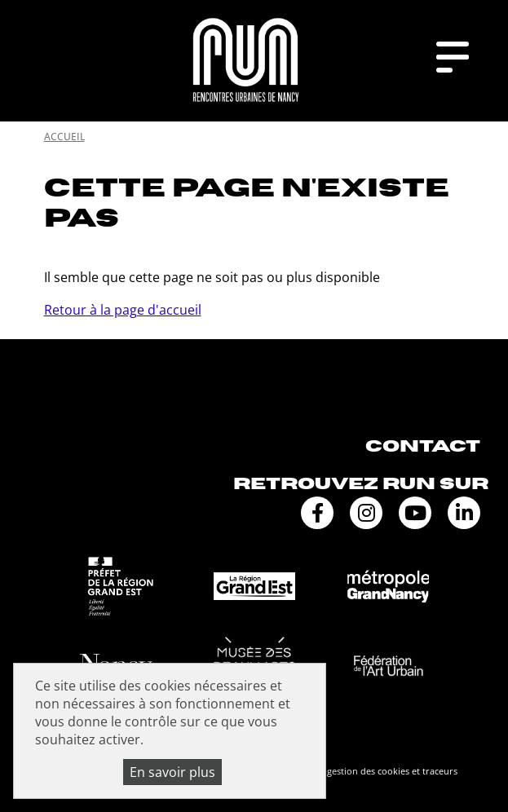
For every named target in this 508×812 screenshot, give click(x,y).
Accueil (64, 137)
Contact (423, 446)
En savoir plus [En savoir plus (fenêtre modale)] (172, 772)
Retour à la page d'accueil (123, 310)
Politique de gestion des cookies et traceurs (365, 771)
